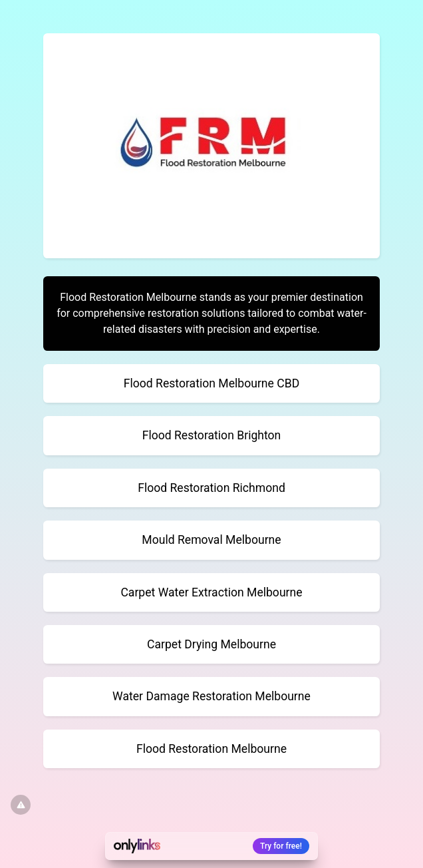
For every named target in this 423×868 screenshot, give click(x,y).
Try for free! (281, 846)
